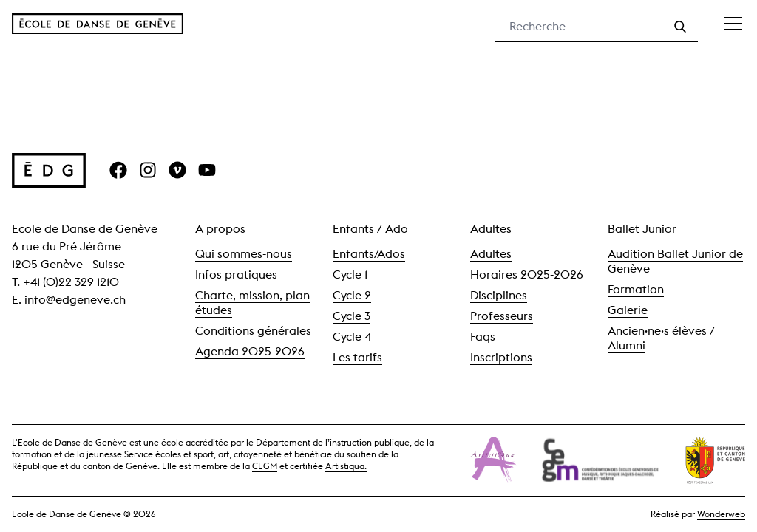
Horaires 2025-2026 (527, 274)
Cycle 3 (352, 316)
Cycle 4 (352, 337)
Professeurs (502, 316)
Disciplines (499, 295)
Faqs (483, 337)
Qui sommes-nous (244, 254)
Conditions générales (253, 331)
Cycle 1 (350, 274)
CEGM (265, 466)
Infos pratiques (236, 274)
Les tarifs (357, 357)
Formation (636, 289)
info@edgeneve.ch (75, 300)
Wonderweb (721, 514)
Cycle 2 (352, 295)
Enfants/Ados (369, 254)
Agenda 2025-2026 (250, 351)
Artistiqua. (346, 466)
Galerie (628, 310)
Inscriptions (501, 357)
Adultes (491, 254)
